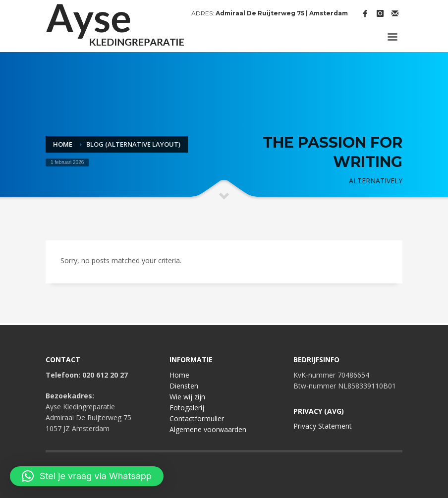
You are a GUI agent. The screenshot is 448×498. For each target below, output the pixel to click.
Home (179, 375)
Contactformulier (197, 418)
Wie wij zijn (187, 397)
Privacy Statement (323, 426)
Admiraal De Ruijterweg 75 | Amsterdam (282, 13)
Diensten (184, 386)
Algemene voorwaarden (208, 429)
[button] (87, 476)
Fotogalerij (187, 408)
